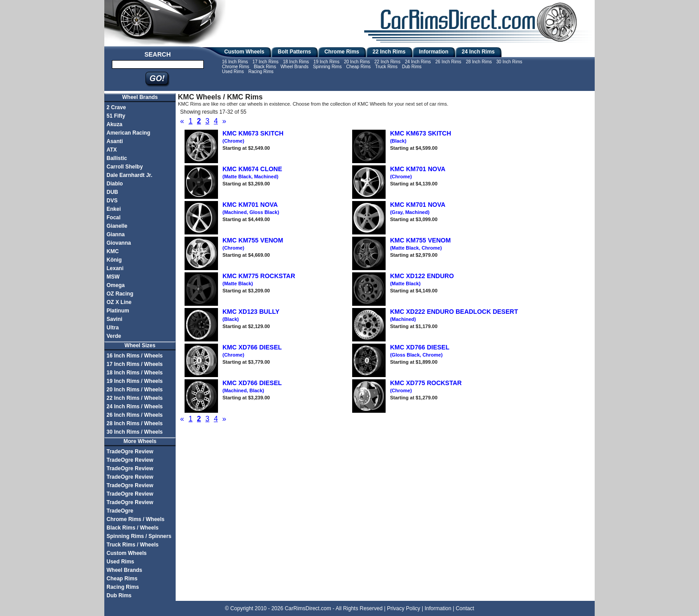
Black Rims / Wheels (133, 528)
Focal (113, 218)
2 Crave (116, 107)
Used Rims (233, 72)
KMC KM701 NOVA (251, 208)
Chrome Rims (342, 52)
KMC (113, 251)
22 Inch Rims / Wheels (135, 398)
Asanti (115, 141)
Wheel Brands (294, 67)
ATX (112, 150)
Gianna (116, 234)
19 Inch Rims (326, 62)
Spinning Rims (327, 67)
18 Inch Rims (296, 62)
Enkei (114, 209)
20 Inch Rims (357, 62)
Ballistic (117, 158)
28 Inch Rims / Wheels (135, 423)
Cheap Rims (358, 67)
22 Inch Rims (389, 52)
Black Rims (265, 67)
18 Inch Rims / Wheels (135, 373)
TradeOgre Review (130, 452)
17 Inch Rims (265, 62)
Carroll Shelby (125, 167)
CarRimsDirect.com (308, 608)
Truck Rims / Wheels (133, 545)
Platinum (118, 311)
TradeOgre (120, 511)
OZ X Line (119, 302)
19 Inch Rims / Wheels (135, 381)
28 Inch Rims (479, 62)
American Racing (128, 133)
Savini (114, 319)
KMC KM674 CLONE (252, 172)
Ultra (113, 328)
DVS (112, 201)
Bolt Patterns (294, 52)
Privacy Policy (404, 608)
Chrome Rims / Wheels (136, 519)
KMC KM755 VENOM (420, 244)
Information (434, 52)
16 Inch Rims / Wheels (135, 356)
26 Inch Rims (448, 62)
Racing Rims (261, 72)
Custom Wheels (244, 52)
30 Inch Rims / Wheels (135, 432)
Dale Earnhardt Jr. (130, 175)
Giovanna (119, 243)
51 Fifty (116, 116)
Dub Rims (412, 67)
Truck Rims (386, 67)
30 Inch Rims (509, 62)
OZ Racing (120, 294)
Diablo (115, 184)
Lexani (115, 268)
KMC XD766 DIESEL (420, 351)
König (114, 260)
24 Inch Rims (478, 52)
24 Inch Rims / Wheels (135, 407)
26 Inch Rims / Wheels (135, 415)
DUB (112, 192)
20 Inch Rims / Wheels (135, 390)
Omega (116, 285)
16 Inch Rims (235, 62)
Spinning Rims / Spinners (139, 536)
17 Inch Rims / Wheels (135, 364)
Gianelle (117, 226)
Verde (114, 336)
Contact (465, 608)
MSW (113, 277)
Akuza (114, 124)
